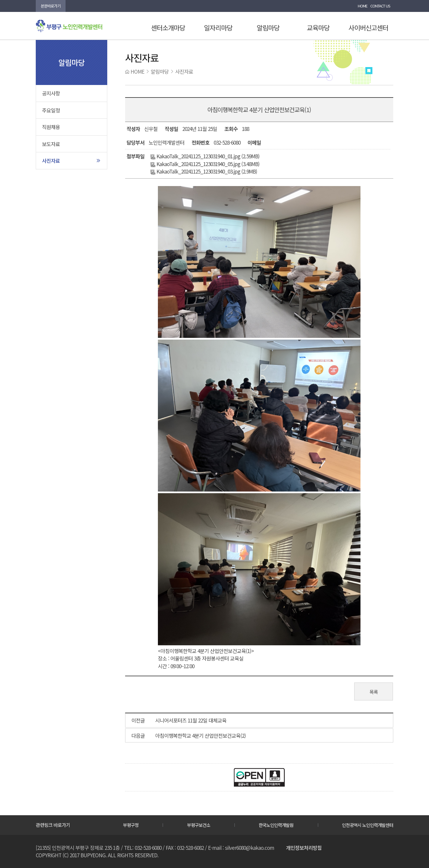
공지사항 (51, 93)
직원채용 (51, 127)
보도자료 (51, 144)
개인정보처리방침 (304, 848)
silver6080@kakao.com (250, 848)
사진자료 (51, 161)
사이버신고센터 (368, 27)
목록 (374, 692)
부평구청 (131, 825)
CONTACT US (380, 6)
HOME (363, 6)
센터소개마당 (168, 27)
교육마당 (318, 27)
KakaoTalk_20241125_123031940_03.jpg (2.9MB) (204, 171)
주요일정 (51, 110)
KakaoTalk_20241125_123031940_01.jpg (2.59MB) (205, 156)
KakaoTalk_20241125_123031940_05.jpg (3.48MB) (205, 164)
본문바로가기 (51, 6)
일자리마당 (218, 27)
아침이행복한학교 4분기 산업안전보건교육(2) (200, 735)
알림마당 (268, 27)
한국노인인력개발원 (276, 825)
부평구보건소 (199, 825)
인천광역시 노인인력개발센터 (368, 825)
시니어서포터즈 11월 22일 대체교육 (191, 720)
